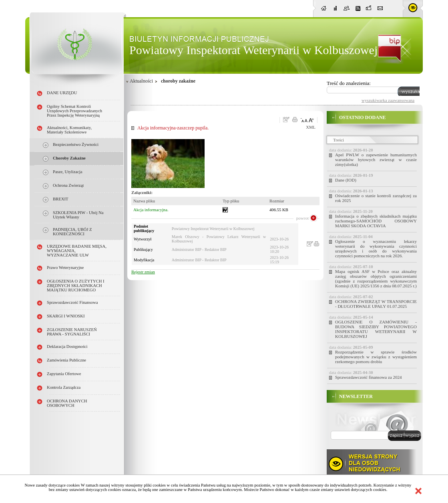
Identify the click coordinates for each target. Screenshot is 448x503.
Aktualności (141, 81)
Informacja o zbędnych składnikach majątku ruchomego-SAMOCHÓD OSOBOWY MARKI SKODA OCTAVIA (376, 221)
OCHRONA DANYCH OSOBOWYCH (67, 403)
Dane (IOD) (346, 180)
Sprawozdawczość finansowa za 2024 (368, 377)
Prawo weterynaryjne (65, 268)
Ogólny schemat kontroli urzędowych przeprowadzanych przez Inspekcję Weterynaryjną (74, 111)
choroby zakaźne (69, 158)
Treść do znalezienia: (349, 83)
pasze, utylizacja (67, 172)
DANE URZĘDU (62, 93)
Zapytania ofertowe (64, 374)
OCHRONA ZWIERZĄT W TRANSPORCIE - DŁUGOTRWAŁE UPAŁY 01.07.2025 (376, 304)
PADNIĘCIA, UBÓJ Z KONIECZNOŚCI (72, 232)
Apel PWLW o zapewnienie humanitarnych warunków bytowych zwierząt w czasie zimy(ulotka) (376, 160)
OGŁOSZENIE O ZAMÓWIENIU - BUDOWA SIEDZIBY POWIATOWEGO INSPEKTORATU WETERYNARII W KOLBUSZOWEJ (376, 329)
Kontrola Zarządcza (64, 387)
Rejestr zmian (143, 272)
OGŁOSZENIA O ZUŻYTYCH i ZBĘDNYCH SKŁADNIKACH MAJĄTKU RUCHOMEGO (76, 286)
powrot (302, 218)
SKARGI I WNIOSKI (66, 316)
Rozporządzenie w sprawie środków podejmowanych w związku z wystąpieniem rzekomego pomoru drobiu (376, 357)
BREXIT (60, 199)
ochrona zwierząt (68, 185)
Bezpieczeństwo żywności (76, 144)
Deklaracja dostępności (67, 346)
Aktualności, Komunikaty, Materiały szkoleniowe (69, 130)
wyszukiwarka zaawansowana (388, 100)
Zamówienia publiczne (66, 360)
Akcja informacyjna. (151, 210)
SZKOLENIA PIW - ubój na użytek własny (78, 215)
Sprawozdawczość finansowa (72, 302)
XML (311, 127)
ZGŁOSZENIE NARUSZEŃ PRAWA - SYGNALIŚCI (72, 332)
